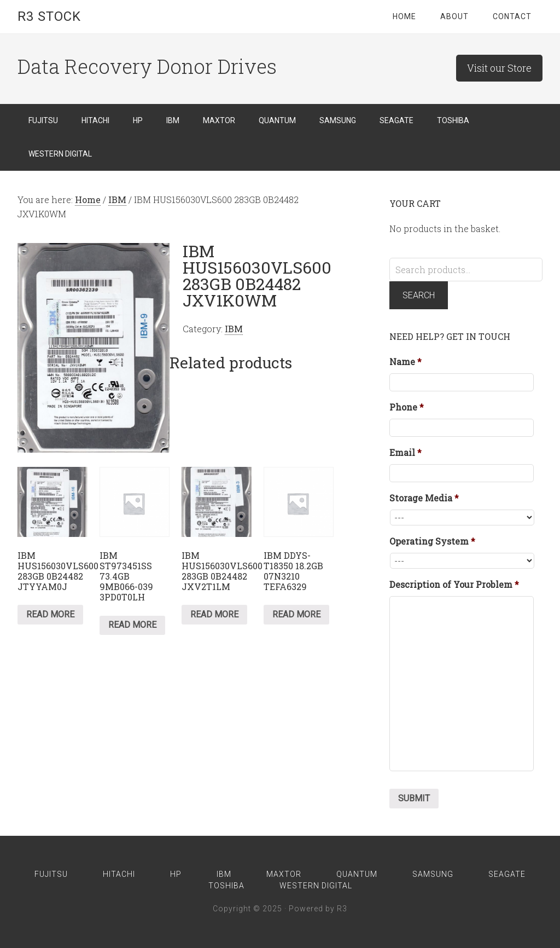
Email (406, 453)
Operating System (432, 541)
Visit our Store (499, 68)
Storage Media (424, 498)
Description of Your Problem (454, 585)
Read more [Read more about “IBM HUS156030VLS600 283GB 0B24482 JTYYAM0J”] (50, 614)
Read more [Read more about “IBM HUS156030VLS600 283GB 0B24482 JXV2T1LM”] (214, 614)
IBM (117, 200)
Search (419, 295)
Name (406, 362)
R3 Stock (49, 16)
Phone (407, 407)
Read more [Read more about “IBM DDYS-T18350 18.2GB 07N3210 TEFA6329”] (296, 614)
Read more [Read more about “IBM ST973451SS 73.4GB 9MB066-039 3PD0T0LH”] (132, 625)
